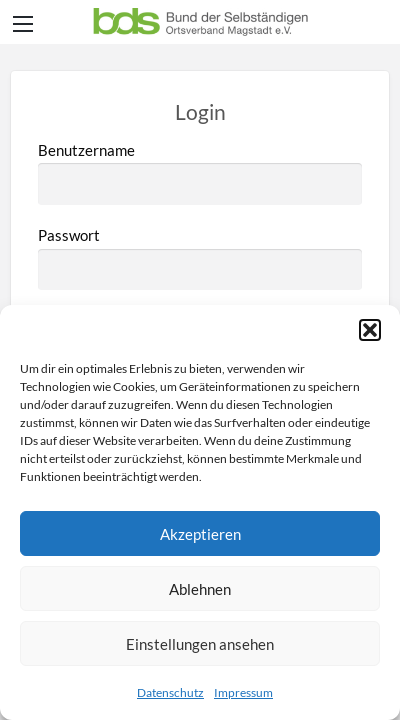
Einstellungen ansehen (200, 644)
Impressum (243, 692)
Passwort (200, 258)
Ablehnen (200, 589)
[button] (370, 330)
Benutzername (200, 173)
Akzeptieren (200, 534)
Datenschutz (170, 692)
